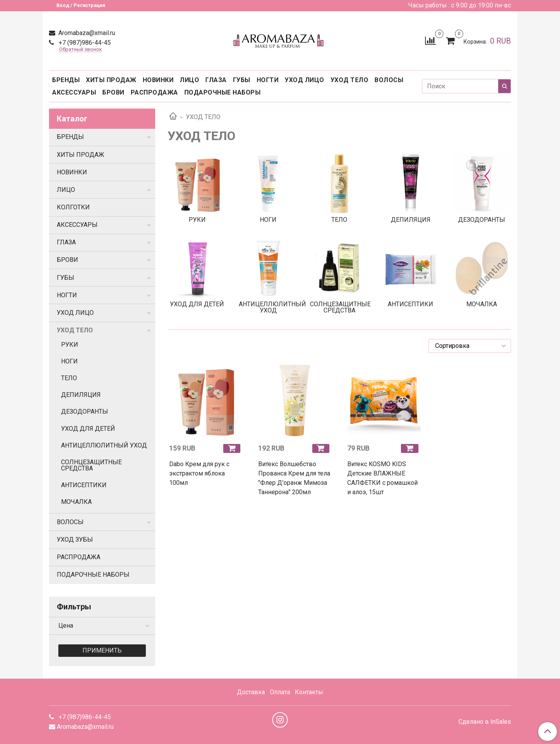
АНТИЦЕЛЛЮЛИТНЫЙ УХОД (104, 445)
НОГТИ (268, 80)
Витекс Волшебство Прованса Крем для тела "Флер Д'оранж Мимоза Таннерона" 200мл (294, 478)
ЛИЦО (189, 80)
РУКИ (70, 345)
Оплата (280, 692)
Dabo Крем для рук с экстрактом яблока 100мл (199, 473)
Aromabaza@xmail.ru (86, 33)
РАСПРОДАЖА (154, 92)
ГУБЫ (242, 80)
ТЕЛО (69, 378)
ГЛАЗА (216, 80)
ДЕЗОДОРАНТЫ (85, 411)
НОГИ (69, 361)
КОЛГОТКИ (73, 207)
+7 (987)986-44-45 (84, 43)
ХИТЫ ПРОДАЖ (111, 80)
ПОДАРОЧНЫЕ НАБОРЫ (223, 92)
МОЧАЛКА (76, 502)
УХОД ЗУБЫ (75, 540)
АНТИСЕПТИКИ (84, 485)
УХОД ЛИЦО (304, 80)
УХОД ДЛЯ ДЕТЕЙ (88, 429)
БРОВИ (113, 92)
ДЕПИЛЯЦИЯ (81, 395)
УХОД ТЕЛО (350, 80)
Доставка (251, 692)
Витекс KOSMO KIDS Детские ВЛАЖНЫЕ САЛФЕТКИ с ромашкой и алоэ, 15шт (382, 478)
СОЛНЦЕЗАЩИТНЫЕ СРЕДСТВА (91, 465)
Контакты (309, 692)
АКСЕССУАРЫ (74, 92)
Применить (102, 650)
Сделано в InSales (485, 722)
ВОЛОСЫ (389, 80)
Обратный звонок (80, 50)
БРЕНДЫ (66, 80)
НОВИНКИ (158, 80)
